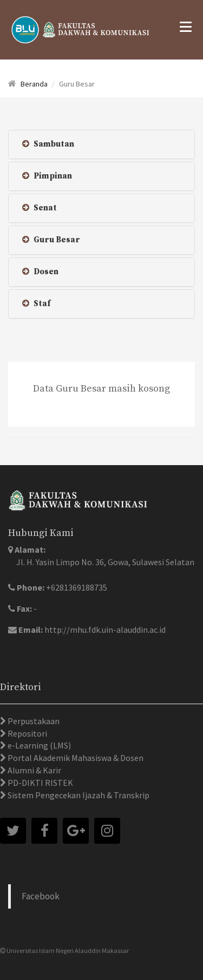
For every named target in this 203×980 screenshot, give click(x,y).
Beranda (34, 84)
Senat (40, 208)
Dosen (40, 272)
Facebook (41, 896)
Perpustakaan (33, 721)
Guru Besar (51, 240)
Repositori (27, 733)
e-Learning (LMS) (38, 745)
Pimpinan (47, 176)
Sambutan (48, 144)
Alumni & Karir (34, 770)
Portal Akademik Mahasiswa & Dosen (75, 758)
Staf (36, 304)
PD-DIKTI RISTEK (40, 783)
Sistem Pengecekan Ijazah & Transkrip (78, 795)
